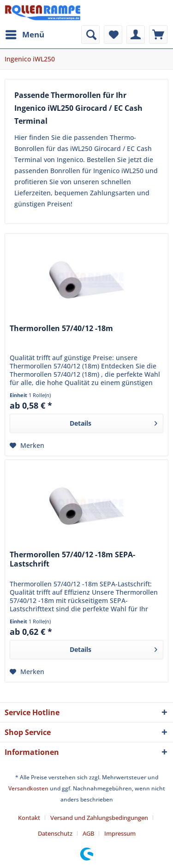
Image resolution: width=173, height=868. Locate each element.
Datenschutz (55, 833)
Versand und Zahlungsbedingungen (99, 818)
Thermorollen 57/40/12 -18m (61, 329)
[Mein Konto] (136, 35)
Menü (25, 33)
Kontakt (29, 818)
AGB (88, 833)
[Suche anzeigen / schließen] (90, 35)
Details (113, 422)
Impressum (120, 833)
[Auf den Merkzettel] (27, 446)
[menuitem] (24, 35)
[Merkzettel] (113, 35)
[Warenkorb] (158, 35)
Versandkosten (28, 788)
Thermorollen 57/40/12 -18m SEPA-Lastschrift (72, 559)
